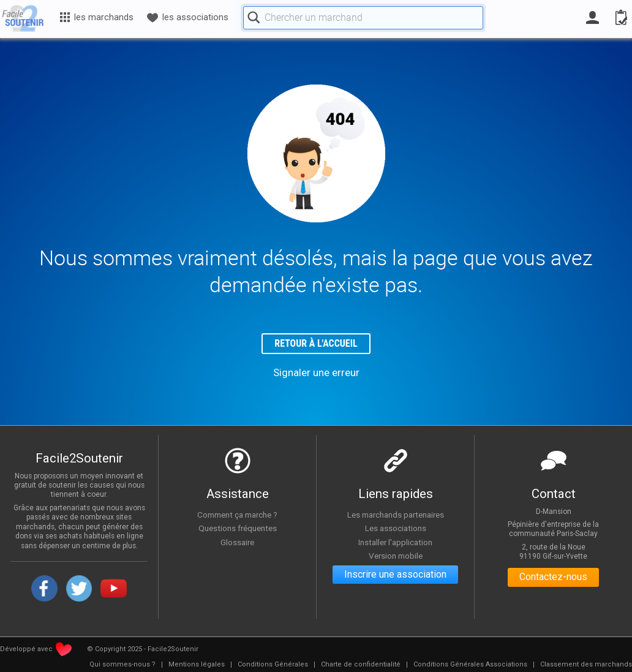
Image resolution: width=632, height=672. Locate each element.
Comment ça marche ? (238, 515)
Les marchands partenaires (395, 515)
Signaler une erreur (316, 372)
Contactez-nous (553, 578)
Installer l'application (396, 542)
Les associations (396, 529)
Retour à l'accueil (316, 344)
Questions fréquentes (237, 529)
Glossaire (238, 542)
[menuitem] (122, 665)
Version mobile (395, 556)
